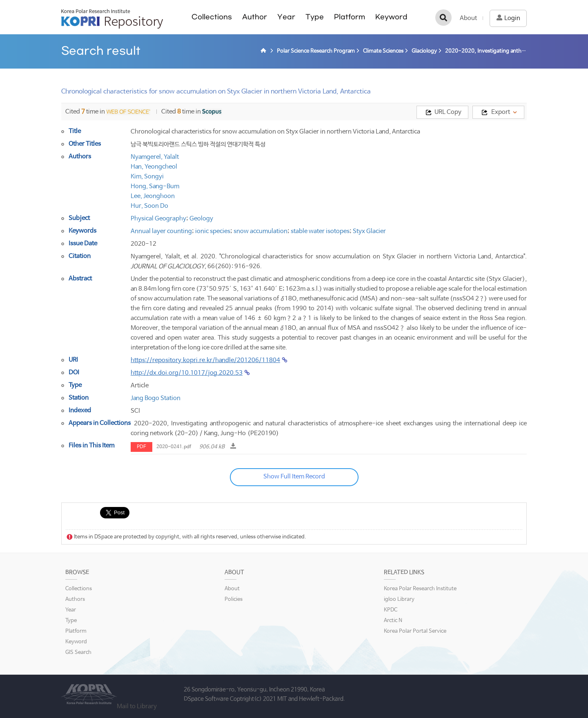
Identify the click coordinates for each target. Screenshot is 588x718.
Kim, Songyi (147, 177)
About (468, 18)
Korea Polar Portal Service (415, 631)
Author (255, 17)
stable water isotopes (320, 231)
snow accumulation (261, 231)
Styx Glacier (369, 231)
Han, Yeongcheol (154, 167)
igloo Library (399, 599)
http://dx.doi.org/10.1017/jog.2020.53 (187, 373)
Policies (234, 599)
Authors (75, 599)
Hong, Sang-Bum (155, 186)
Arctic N (393, 621)
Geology (201, 219)
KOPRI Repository (112, 19)
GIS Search (78, 652)
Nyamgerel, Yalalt (155, 157)
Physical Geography (158, 219)
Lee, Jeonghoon (153, 196)
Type (315, 17)
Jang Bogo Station (156, 398)
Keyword (391, 17)
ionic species (213, 231)
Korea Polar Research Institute (420, 589)
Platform (350, 17)
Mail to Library (137, 706)
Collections (212, 17)
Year (286, 17)
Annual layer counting (161, 231)
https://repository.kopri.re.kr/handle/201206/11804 (205, 360)
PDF (141, 447)
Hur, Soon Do (149, 206)
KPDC (391, 610)
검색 (443, 18)
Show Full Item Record (294, 477)
